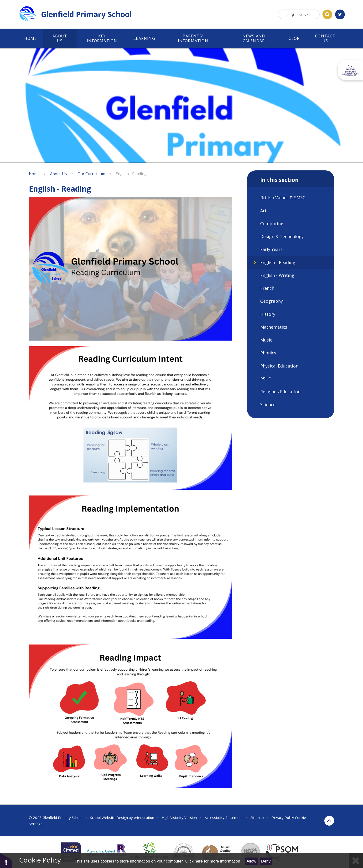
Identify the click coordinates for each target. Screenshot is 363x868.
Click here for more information (213, 861)
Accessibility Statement (224, 817)
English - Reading (131, 174)
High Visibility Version (179, 817)
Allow (252, 861)
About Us (58, 174)
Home (34, 174)
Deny (266, 861)
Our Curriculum (91, 174)
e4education (144, 817)
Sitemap (257, 817)
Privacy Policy (283, 817)
